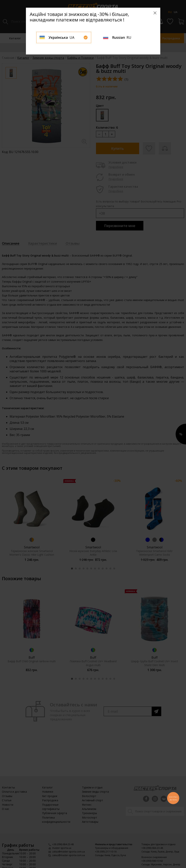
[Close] (155, 13)
